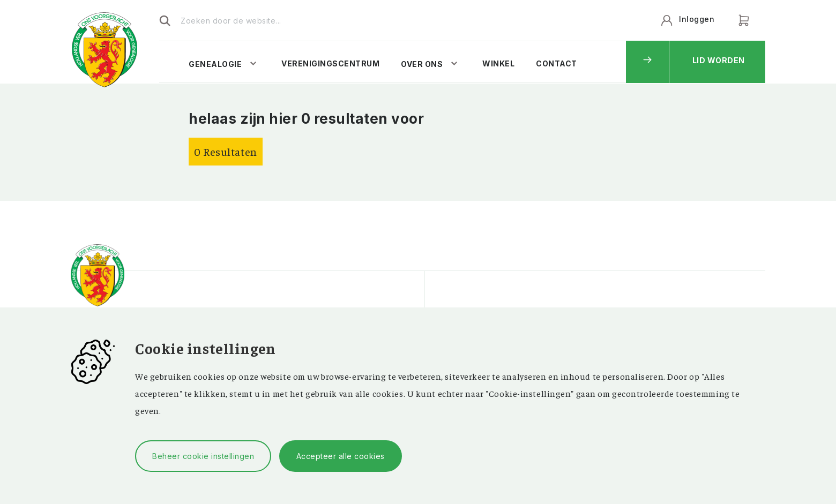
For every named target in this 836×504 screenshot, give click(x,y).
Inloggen (697, 19)
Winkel (498, 63)
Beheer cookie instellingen (203, 456)
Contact (557, 63)
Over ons (422, 64)
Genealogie (215, 64)
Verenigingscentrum (330, 63)
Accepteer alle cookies (341, 456)
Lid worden (719, 60)
